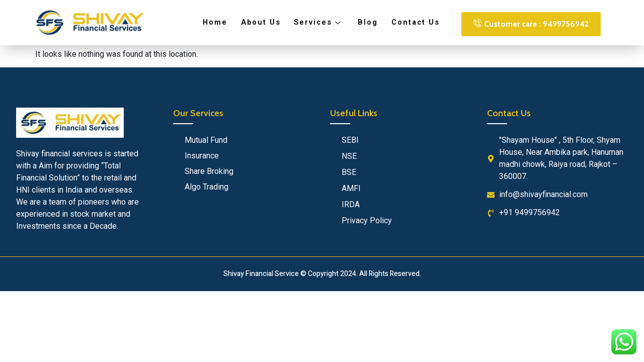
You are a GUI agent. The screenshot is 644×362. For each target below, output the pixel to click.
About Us (262, 23)
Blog (367, 23)
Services (319, 23)
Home (218, 23)
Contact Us (413, 23)
